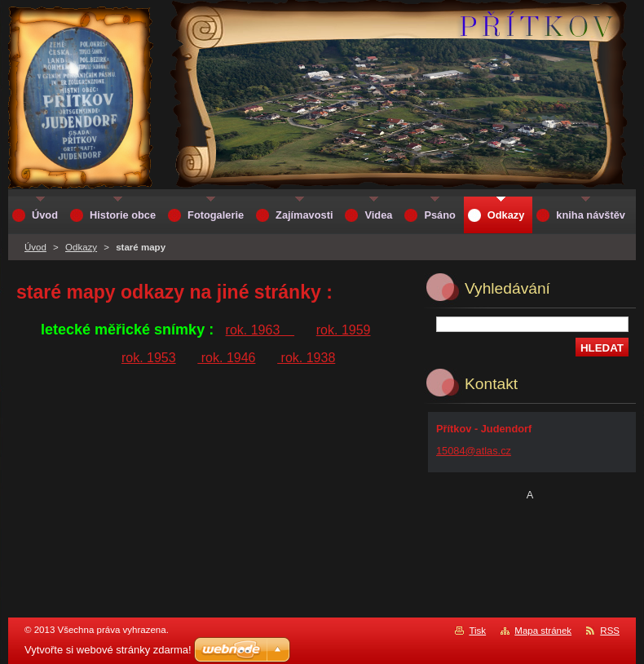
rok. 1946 (226, 358)
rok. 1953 (149, 358)
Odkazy (81, 247)
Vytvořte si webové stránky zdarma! (108, 650)
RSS (610, 631)
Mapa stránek (543, 631)
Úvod (35, 247)
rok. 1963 (260, 330)
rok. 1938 (306, 358)
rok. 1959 (344, 330)
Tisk (477, 631)
